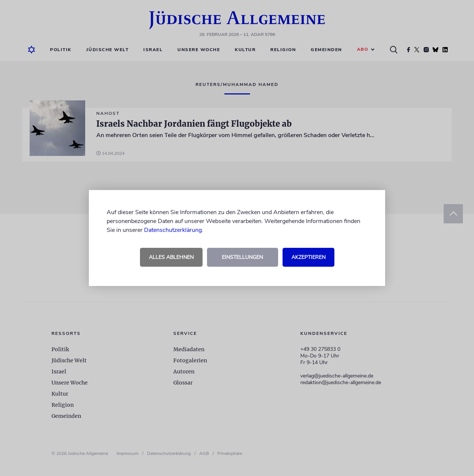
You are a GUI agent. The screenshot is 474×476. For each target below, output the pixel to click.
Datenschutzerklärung (173, 230)
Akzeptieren (308, 257)
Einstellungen (242, 257)
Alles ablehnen (171, 257)
